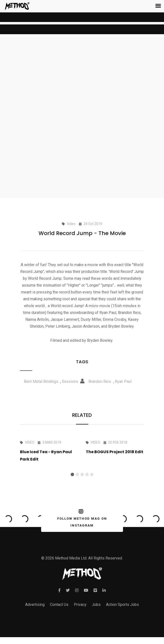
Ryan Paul (123, 381)
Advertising (35, 605)
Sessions (70, 381)
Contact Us (59, 605)
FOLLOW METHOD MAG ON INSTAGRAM (81, 518)
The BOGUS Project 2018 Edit (115, 452)
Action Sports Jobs (122, 605)
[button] (72, 474)
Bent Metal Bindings (41, 381)
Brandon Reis (100, 381)
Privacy (80, 605)
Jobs (96, 605)
